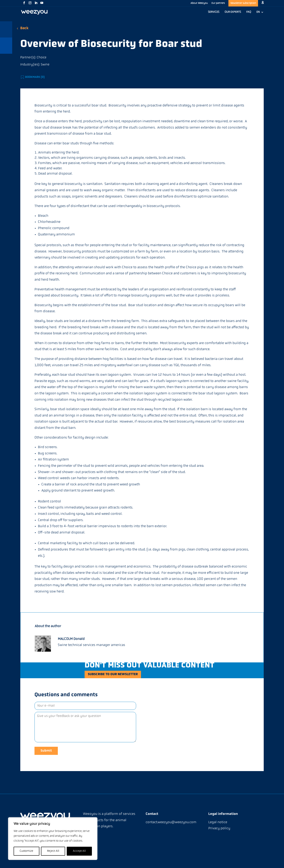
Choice (42, 58)
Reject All (53, 851)
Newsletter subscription (243, 3)
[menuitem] (260, 14)
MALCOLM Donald (71, 639)
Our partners (218, 3)
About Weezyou (199, 3)
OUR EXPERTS (233, 12)
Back (24, 28)
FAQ (249, 12)
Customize (26, 851)
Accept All (79, 851)
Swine (45, 65)
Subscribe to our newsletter (120, 675)
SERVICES (214, 12)
